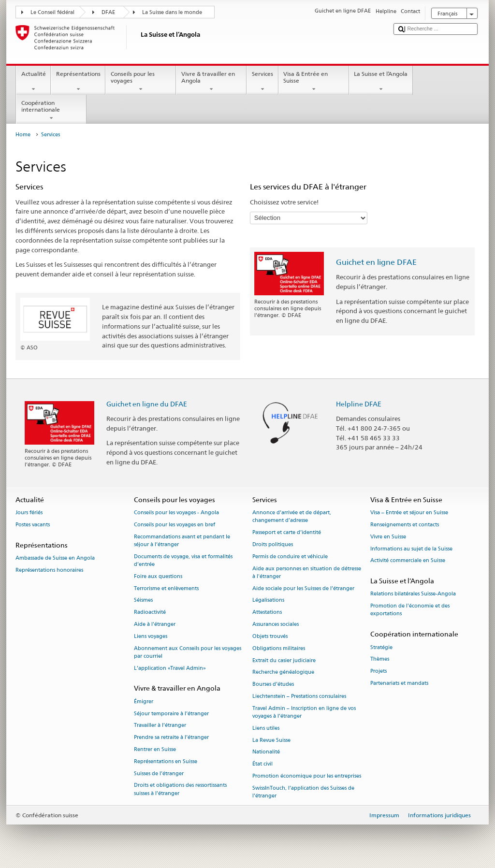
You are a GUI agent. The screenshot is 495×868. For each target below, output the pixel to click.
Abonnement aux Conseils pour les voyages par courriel (188, 652)
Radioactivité (150, 613)
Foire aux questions (158, 576)
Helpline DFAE (359, 404)
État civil (262, 764)
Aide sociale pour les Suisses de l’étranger (303, 588)
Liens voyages (151, 636)
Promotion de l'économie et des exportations (410, 610)
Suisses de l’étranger (159, 774)
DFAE (108, 12)
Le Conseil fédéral (52, 12)
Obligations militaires (279, 648)
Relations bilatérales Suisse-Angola (413, 594)
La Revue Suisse (271, 740)
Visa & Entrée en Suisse (314, 82)
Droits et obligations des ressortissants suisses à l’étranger (180, 789)
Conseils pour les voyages (141, 82)
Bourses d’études (273, 685)
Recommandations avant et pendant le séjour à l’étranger (182, 541)
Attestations (267, 613)
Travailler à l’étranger (160, 726)
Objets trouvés (270, 636)
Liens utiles (266, 728)
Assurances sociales (276, 624)
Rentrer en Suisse (155, 749)
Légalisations (268, 600)
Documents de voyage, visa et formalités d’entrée (183, 560)
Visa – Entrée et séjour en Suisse (409, 513)
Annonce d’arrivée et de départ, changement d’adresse (292, 517)
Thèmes (380, 659)
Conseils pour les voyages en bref (175, 525)
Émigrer (144, 702)
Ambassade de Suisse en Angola (55, 558)
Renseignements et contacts (405, 525)
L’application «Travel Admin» (170, 668)
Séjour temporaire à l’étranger (171, 714)
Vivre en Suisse (388, 537)
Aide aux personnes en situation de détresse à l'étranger (307, 572)
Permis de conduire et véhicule (290, 557)
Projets (379, 672)
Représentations (78, 82)
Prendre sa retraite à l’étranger (171, 738)
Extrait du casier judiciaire (284, 660)
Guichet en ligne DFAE (376, 262)
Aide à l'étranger (155, 624)
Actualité (33, 82)
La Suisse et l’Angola (381, 82)
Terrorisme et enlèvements (166, 588)
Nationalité (266, 752)
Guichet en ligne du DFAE (147, 404)
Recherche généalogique (283, 673)
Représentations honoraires (49, 570)
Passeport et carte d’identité (287, 533)
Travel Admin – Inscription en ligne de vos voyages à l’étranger (304, 712)
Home (23, 135)
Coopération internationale (51, 111)
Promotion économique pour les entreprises (307, 776)
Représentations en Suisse (166, 761)
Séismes (143, 600)
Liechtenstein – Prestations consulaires (299, 696)
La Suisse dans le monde (172, 12)
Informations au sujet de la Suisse (411, 549)
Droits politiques (273, 544)
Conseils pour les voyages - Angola (176, 513)
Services (262, 82)
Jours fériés (29, 513)
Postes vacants (33, 525)
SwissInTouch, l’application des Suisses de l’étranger (303, 792)
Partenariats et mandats (399, 683)
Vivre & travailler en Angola (211, 82)
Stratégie (381, 647)
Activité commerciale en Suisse (408, 561)
